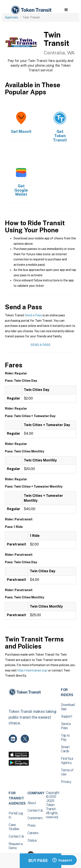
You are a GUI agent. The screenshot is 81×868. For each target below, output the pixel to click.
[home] (31, 10)
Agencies (11, 17)
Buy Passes (40, 861)
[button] (66, 10)
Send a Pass (34, 315)
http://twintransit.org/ (32, 670)
